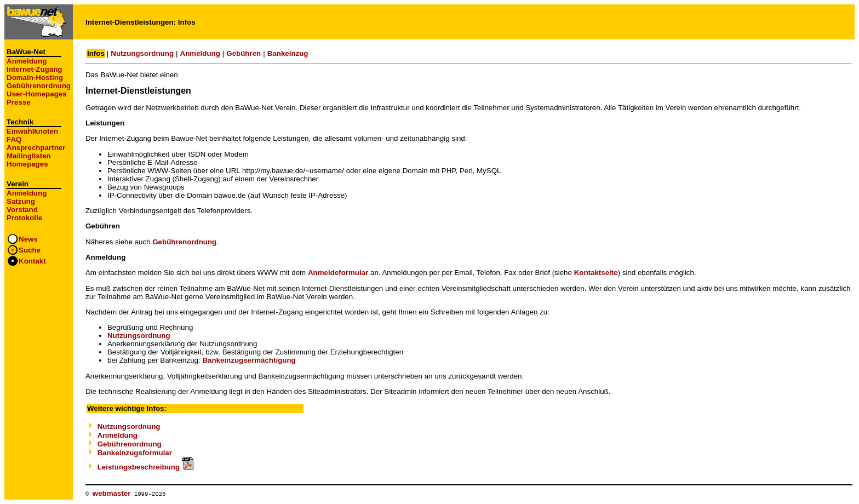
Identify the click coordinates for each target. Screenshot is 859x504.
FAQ (14, 139)
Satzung (21, 201)
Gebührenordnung (39, 86)
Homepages (27, 164)
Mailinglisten (29, 156)
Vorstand (22, 210)
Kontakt (32, 261)
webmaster (112, 493)
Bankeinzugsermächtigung (249, 360)
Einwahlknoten (32, 131)
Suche (30, 250)
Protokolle (24, 218)
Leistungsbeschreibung (145, 467)
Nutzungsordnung (142, 53)
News (28, 239)
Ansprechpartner (36, 148)
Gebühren (244, 53)
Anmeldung (27, 61)
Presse (19, 102)
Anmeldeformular (338, 273)
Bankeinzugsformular (135, 453)
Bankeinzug (288, 53)
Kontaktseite (596, 273)
